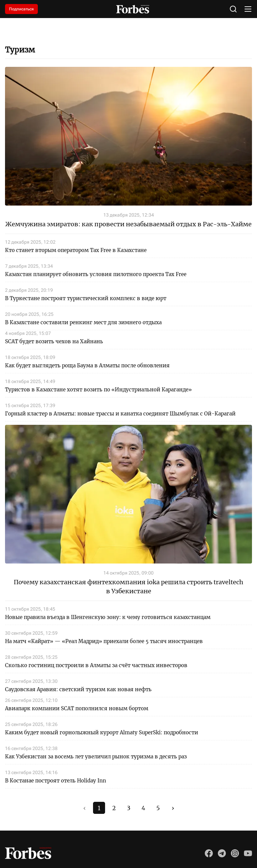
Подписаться (21, 9)
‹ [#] (84, 808)
